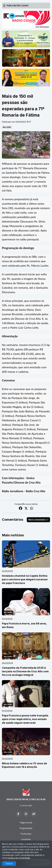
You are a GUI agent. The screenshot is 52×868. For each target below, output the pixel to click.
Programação (26, 828)
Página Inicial (26, 823)
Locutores (26, 839)
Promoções (26, 834)
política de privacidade (19, 858)
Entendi (9, 864)
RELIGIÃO (7, 127)
